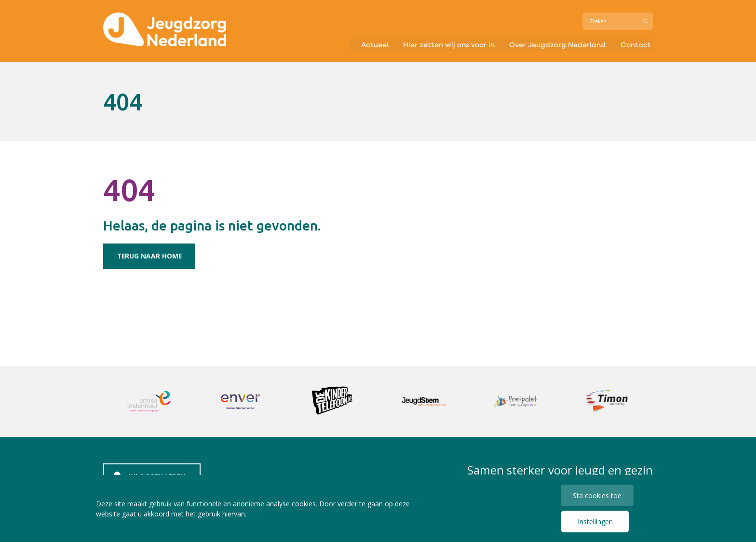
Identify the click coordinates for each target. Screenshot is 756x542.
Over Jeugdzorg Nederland (556, 45)
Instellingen (595, 522)
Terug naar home (151, 256)
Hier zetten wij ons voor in (442, 45)
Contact (637, 45)
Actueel (364, 45)
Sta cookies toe (598, 495)
